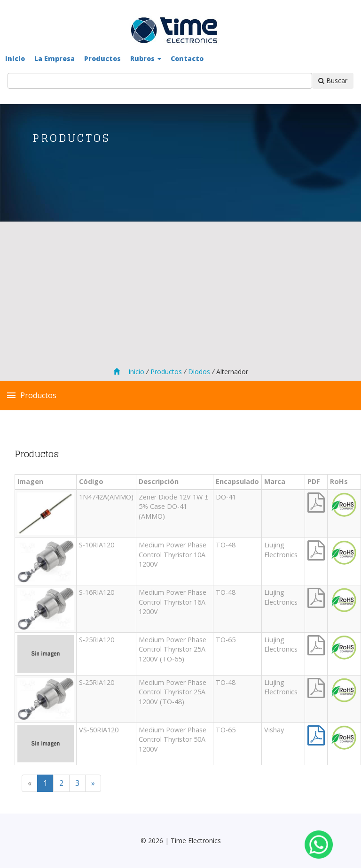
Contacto (187, 58)
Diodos (198, 372)
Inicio (15, 58)
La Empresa (55, 58)
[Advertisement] (180, 296)
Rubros (146, 58)
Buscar (333, 81)
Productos (102, 58)
